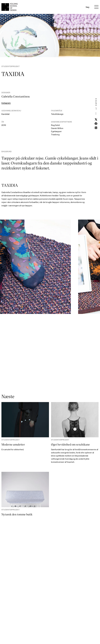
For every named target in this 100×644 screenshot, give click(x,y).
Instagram (6, 103)
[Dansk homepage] (10, 7)
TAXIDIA (23, 17)
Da (76, 7)
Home (4, 17)
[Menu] (96, 7)
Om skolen (13, 17)
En (79, 7)
